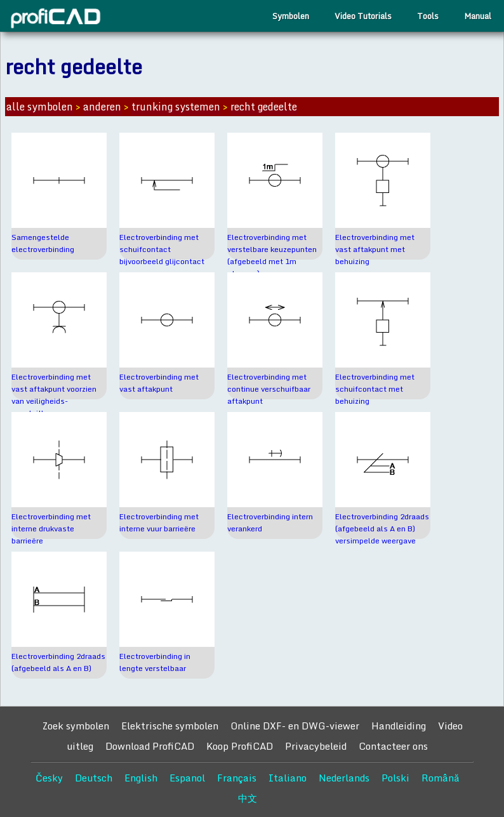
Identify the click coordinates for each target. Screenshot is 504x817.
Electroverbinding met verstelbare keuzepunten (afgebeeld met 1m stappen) (272, 255)
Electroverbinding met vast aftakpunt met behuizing (375, 249)
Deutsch (94, 778)
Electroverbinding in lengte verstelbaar (155, 662)
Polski (395, 778)
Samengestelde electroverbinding (43, 243)
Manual (478, 16)
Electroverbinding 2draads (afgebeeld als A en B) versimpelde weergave (382, 528)
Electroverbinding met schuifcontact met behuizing (375, 389)
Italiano (288, 778)
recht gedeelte (264, 107)
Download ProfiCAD (150, 746)
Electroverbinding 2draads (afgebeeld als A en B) (58, 662)
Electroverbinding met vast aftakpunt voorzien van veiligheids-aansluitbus (54, 395)
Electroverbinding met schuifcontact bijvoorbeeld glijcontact (162, 249)
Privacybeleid (316, 746)
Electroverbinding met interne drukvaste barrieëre (51, 528)
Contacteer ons (393, 746)
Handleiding (399, 726)
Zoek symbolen (76, 726)
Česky (49, 778)
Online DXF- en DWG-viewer (295, 726)
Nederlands (344, 778)
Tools (428, 16)
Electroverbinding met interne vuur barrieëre (159, 522)
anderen (102, 107)
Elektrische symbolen (170, 726)
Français (237, 778)
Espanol (187, 778)
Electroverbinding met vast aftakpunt (159, 383)
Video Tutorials (363, 16)
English (141, 778)
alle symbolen (40, 107)
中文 (248, 798)
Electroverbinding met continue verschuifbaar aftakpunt (269, 389)
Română (441, 778)
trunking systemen (176, 107)
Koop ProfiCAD (240, 746)
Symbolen (291, 16)
